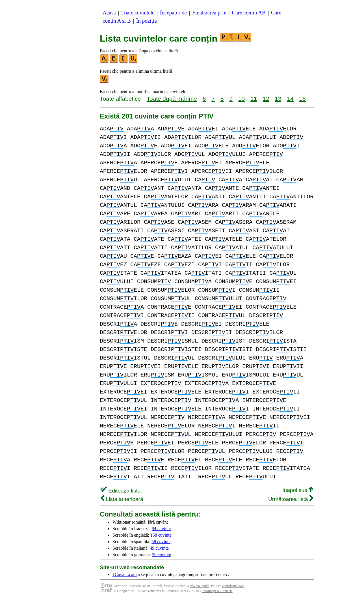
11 (254, 99)
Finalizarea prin (209, 13)
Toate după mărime (172, 99)
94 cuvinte (161, 529)
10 (241, 99)
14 (290, 99)
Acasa (109, 13)
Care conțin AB (249, 13)
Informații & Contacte (217, 591)
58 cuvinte (161, 542)
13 (278, 99)
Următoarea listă (291, 499)
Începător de (173, 13)
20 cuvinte (162, 555)
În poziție (147, 21)
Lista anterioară (122, 499)
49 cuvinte (159, 548)
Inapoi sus (298, 490)
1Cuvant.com (125, 574)
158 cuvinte (161, 535)
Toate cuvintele (138, 13)
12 (266, 99)
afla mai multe (199, 586)
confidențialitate (233, 586)
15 (303, 99)
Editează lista (121, 491)
